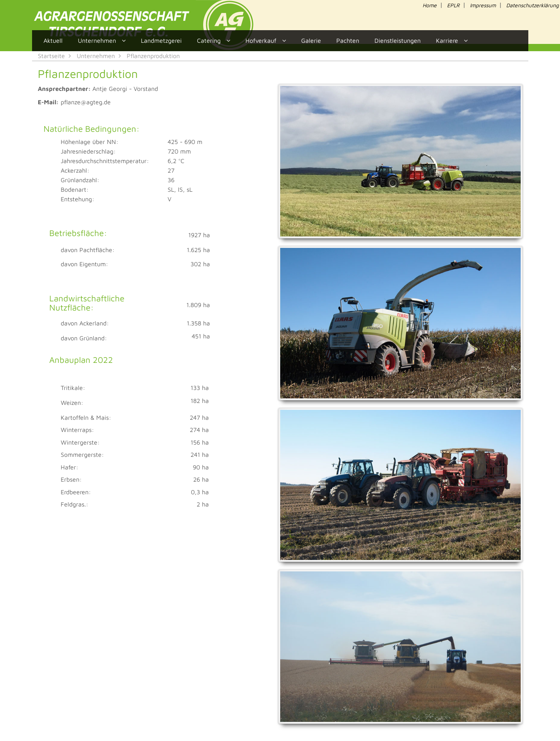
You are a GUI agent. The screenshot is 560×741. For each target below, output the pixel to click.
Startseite (51, 56)
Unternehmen (96, 56)
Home (430, 5)
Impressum (483, 5)
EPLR (453, 5)
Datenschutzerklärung (533, 5)
